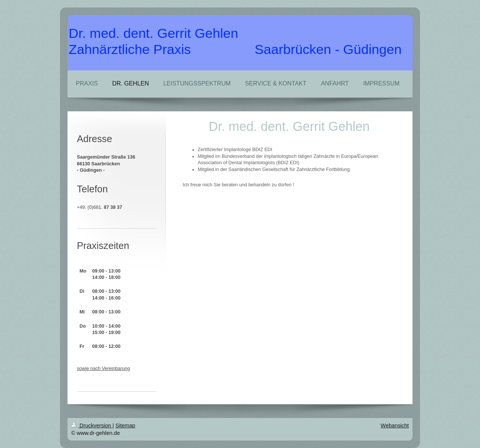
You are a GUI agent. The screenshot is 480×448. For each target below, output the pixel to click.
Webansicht (395, 426)
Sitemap (125, 426)
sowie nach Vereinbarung (103, 369)
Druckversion (92, 426)
